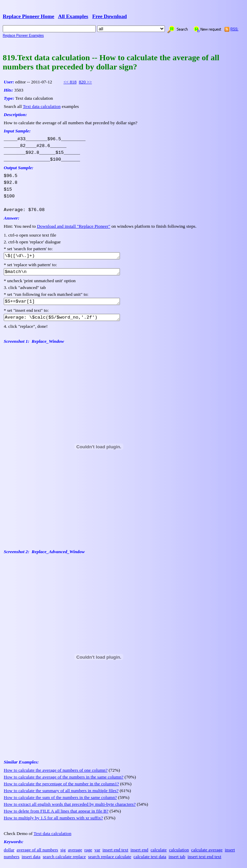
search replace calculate (110, 861)
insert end (139, 854)
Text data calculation (42, 106)
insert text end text (205, 861)
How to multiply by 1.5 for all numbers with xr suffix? (53, 822)
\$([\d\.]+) (69, 256)
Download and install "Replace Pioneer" (73, 226)
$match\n (69, 273)
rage (88, 854)
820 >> (85, 82)
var (97, 854)
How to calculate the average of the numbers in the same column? (64, 781)
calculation (179, 854)
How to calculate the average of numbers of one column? (56, 774)
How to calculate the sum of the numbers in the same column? (60, 801)
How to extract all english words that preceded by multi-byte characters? (70, 808)
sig (63, 854)
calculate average (207, 854)
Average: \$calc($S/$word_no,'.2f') (69, 321)
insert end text (115, 854)
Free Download (110, 16)
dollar (9, 854)
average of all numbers (37, 854)
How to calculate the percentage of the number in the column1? (61, 788)
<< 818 (70, 82)
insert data (31, 861)
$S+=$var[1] (69, 304)
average (75, 854)
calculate (159, 854)
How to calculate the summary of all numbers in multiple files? (61, 795)
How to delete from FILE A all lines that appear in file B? (56, 815)
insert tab (177, 861)
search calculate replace (64, 861)
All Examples (73, 16)
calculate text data (150, 861)
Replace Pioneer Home (28, 16)
